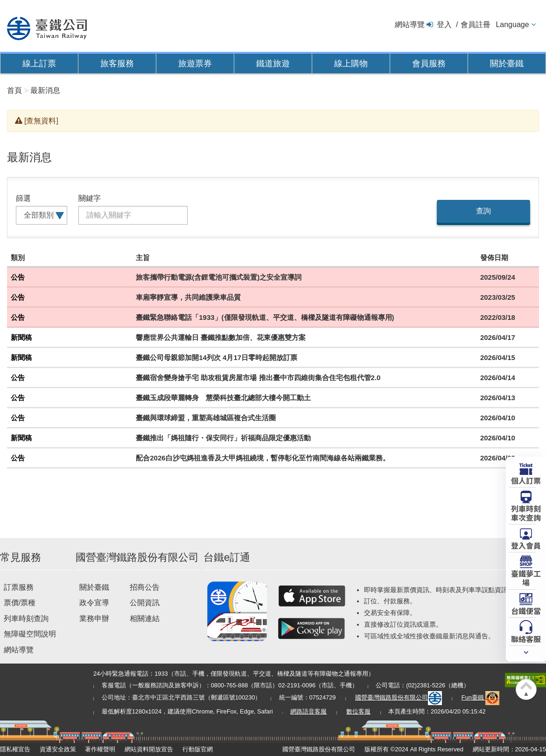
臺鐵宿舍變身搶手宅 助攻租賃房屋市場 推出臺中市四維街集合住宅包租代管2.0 (258, 378)
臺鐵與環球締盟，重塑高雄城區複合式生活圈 (206, 418)
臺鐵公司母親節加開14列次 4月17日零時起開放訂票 (217, 357)
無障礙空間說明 (30, 634)
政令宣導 (94, 603)
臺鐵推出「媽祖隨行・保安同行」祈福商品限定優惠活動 (223, 438)
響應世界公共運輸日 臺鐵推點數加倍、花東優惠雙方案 (221, 337)
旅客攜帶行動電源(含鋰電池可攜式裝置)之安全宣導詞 (219, 277)
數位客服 (358, 711)
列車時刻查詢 (26, 618)
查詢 (483, 211)
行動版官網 (198, 749)
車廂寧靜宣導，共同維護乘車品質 (188, 297)
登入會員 (526, 545)
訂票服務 (19, 587)
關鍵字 (90, 198)
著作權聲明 (100, 749)
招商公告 (145, 587)
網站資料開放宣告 (149, 749)
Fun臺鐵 (481, 697)
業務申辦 (94, 618)
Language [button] (512, 25)
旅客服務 (117, 64)
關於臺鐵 (507, 64)
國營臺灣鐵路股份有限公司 (399, 697)
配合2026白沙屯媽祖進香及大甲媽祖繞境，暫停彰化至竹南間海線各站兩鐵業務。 (262, 458)
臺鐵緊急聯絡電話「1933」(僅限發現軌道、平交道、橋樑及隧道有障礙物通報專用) (265, 317)
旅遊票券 (195, 64)
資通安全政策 (58, 749)
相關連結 (145, 618)
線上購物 (351, 64)
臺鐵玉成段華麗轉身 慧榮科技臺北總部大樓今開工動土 (223, 398)
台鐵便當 (526, 610)
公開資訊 (145, 603)
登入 (444, 25)
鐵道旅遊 (273, 64)
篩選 (23, 198)
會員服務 (429, 64)
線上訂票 (39, 64)
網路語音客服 (308, 711)
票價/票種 (20, 603)
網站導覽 (410, 25)
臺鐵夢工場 (526, 577)
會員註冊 (476, 25)
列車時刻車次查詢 (526, 512)
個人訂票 (526, 480)
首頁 (14, 90)
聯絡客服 (526, 638)
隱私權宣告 (15, 749)
